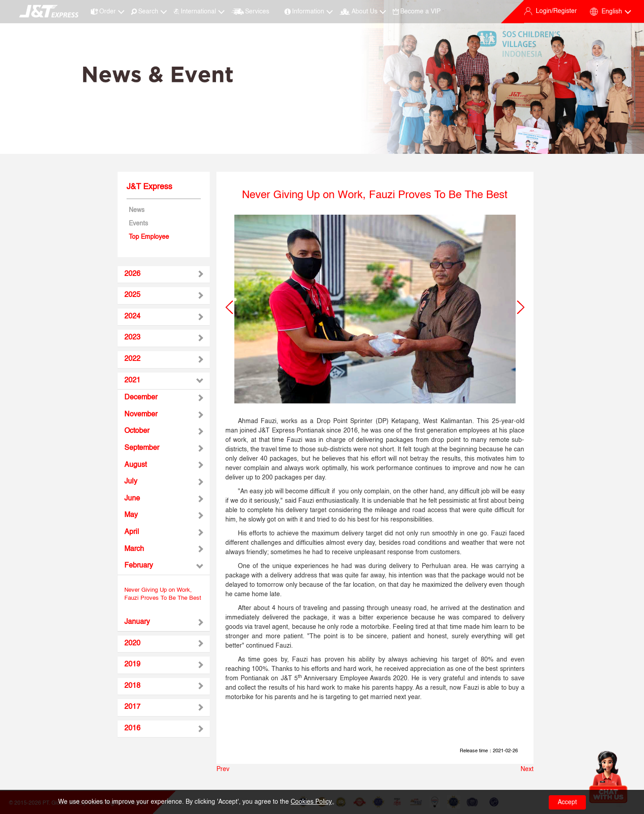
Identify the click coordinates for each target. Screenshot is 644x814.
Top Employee (149, 237)
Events (138, 224)
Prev (223, 769)
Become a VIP (417, 12)
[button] (229, 307)
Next (527, 769)
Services (250, 12)
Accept (567, 802)
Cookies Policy (311, 802)
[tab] (164, 275)
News (137, 210)
